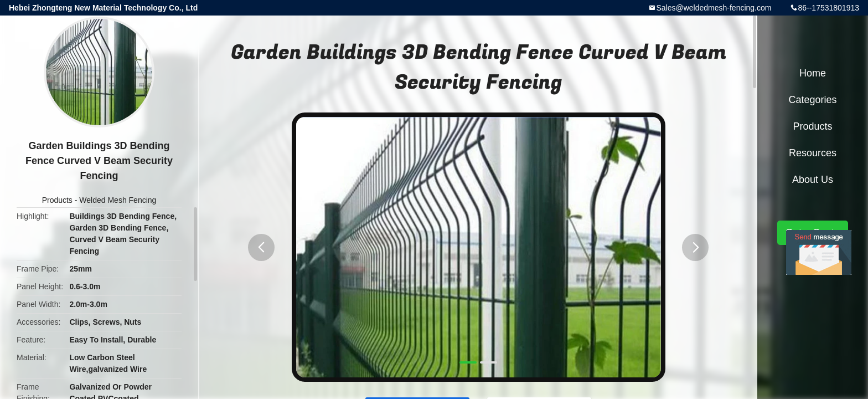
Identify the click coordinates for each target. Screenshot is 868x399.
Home (813, 73)
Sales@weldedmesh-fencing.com (714, 8)
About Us (813, 180)
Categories (812, 100)
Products (57, 200)
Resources (813, 153)
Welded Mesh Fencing (118, 200)
